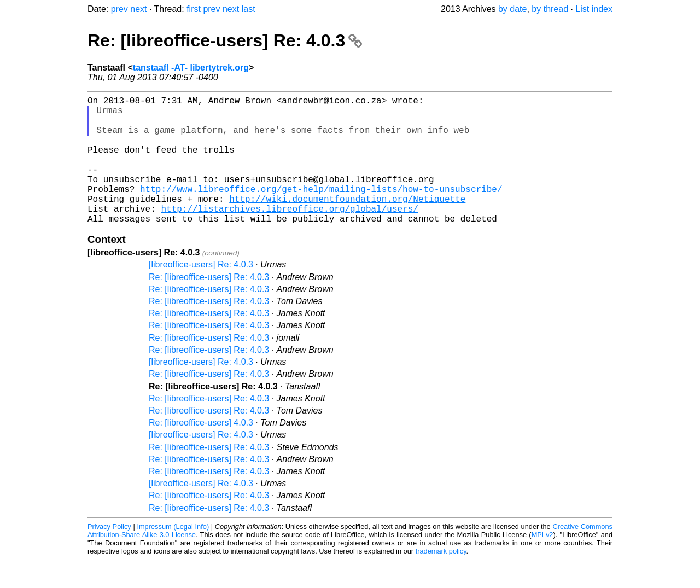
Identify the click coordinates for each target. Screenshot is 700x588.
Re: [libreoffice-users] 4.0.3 (201, 451)
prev (119, 9)
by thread (550, 9)
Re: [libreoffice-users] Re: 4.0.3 (225, 40)
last (249, 9)
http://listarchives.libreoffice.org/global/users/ (289, 235)
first (194, 9)
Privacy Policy (109, 555)
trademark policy (441, 580)
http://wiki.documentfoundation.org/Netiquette (347, 223)
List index (594, 9)
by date (512, 9)
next (138, 9)
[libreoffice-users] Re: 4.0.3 (201, 293)
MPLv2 (542, 563)
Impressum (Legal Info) (173, 555)
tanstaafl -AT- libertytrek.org (191, 68)
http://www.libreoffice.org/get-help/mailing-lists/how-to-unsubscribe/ (321, 211)
